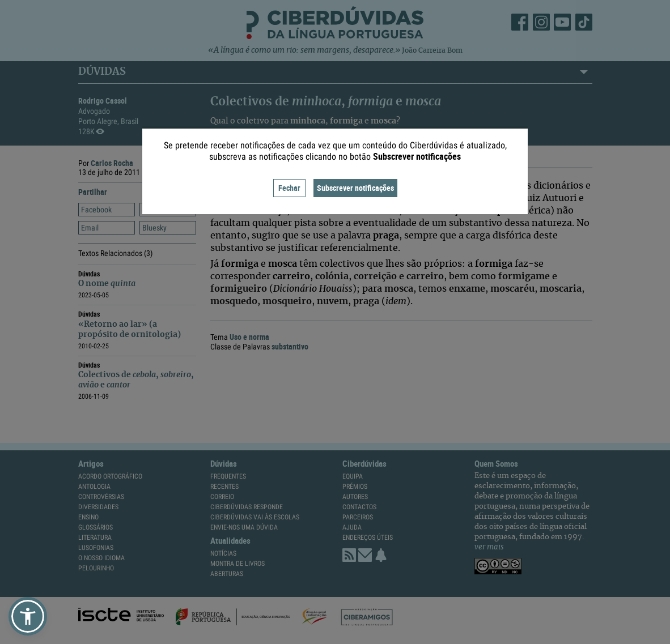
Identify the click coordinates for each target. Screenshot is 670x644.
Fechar (289, 188)
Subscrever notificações (355, 188)
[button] (28, 616)
